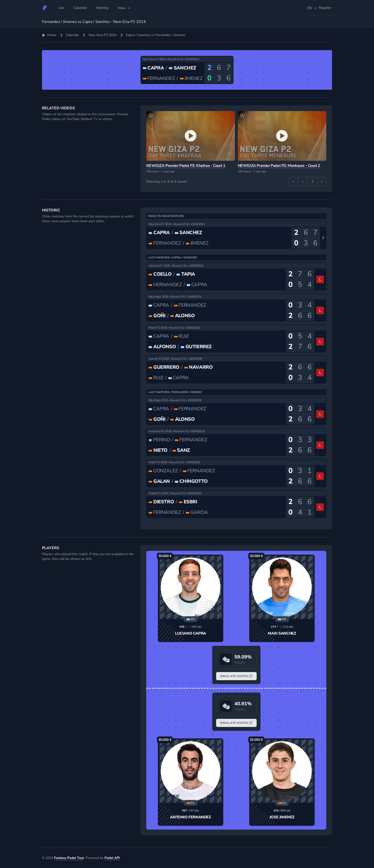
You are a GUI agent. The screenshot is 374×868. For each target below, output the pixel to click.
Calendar (72, 35)
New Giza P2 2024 (102, 35)
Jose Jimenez (282, 817)
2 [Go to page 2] (312, 181)
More (125, 8)
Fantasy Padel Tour (69, 858)
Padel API (112, 858)
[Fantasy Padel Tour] (45, 8)
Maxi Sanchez (282, 633)
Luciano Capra (191, 633)
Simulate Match (236, 676)
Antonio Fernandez (190, 817)
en (312, 8)
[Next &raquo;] (322, 182)
